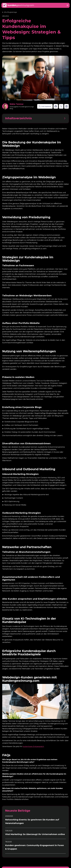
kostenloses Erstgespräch (33, 746)
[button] (67, 5)
